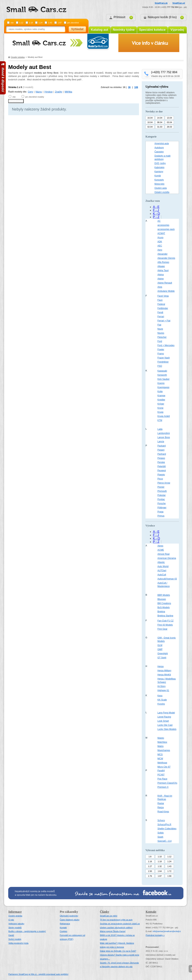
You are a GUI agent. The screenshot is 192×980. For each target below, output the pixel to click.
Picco (160, 479)
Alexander (162, 254)
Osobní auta (161, 188)
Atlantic (161, 562)
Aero (160, 250)
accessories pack (166, 229)
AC (159, 221)
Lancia (161, 441)
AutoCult (162, 575)
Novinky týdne (124, 30)
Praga (160, 512)
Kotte (160, 391)
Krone (160, 408)
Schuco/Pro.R (164, 825)
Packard (162, 446)
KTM (160, 420)
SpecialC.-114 (164, 841)
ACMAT (161, 233)
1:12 (21, 23)
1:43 (50, 23)
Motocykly (159, 184)
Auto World (163, 566)
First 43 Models (165, 625)
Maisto (161, 738)
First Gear (162, 629)
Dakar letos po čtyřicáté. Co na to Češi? (118, 951)
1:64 (160, 871)
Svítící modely (15, 939)
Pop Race (162, 779)
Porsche (162, 503)
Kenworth (162, 375)
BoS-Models (164, 607)
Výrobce (48, 92)
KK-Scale (162, 700)
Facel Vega (163, 296)
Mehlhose (162, 763)
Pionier (161, 487)
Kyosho (161, 704)
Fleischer (162, 337)
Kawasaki (162, 371)
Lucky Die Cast (165, 725)
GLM (160, 645)
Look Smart (163, 721)
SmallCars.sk (161, 3)
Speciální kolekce (152, 30)
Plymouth (162, 491)
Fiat (159, 325)
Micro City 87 (164, 767)
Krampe (161, 396)
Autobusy (159, 148)
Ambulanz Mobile (166, 291)
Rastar (161, 803)
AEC (160, 246)
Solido (161, 833)
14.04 (160, 118)
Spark (160, 837)
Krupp (160, 412)
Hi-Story (161, 686)
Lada (160, 429)
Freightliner (163, 362)
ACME (161, 550)
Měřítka (68, 92)
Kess (160, 696)
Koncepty (159, 180)
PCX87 (161, 775)
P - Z (156, 217)
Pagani (161, 450)
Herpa (161, 666)
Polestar (162, 495)
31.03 (160, 127)
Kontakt (63, 928)
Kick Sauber (164, 379)
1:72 (169, 871)
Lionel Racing (164, 717)
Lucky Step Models (167, 729)
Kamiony (159, 172)
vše (12, 23)
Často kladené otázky (70, 920)
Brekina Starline (165, 616)
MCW (160, 759)
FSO (160, 366)
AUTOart (162, 571)
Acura (160, 238)
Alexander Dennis (166, 258)
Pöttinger (162, 508)
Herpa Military (164, 671)
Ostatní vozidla (162, 192)
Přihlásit (119, 17)
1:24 (40, 23)
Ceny (30, 92)
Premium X (163, 787)
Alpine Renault (165, 283)
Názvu (39, 92)
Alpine (161, 279)
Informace (15, 912)
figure (160, 329)
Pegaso (161, 458)
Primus (161, 516)
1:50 (150, 871)
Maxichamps (164, 750)
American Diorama (167, 558)
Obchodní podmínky (69, 916)
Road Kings (163, 812)
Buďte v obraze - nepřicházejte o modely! (27, 931)
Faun (160, 300)
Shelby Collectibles (167, 829)
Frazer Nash (164, 358)
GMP (160, 649)
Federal (161, 304)
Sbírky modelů (15, 928)
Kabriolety (159, 167)
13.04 (169, 118)
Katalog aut (100, 30)
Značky (59, 92)
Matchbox (162, 742)
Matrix (161, 746)
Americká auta (162, 143)
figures (161, 333)
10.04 (150, 122)
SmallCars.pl (179, 3)
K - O (156, 214)
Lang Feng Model (166, 713)
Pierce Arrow (164, 483)
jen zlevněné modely (35, 97)
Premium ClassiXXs (167, 783)
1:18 (31, 23)
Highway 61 (163, 690)
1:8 (150, 857)
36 (129, 87)
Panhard (162, 454)
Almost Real (164, 554)
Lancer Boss (164, 437)
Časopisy (159, 152)
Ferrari (161, 317)
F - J (156, 210)
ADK (160, 242)
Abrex (160, 546)
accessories (163, 225)
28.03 (169, 127)
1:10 (160, 857)
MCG (160, 754)
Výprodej (177, 30)
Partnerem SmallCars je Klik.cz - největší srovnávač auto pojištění (38, 974)
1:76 (150, 876)
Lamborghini (164, 433)
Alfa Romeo (163, 262)
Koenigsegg (163, 387)
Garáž (11, 935)
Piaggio (161, 475)
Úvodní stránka (18, 57)
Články (105, 912)
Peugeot (162, 471)
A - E (156, 207)
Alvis (160, 287)
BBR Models (164, 595)
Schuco (161, 820)
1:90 (169, 876)
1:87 (60, 23)
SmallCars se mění (109, 916)
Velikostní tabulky (16, 924)
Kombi (158, 176)
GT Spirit (162, 658)
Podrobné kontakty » (155, 935)
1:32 (160, 866)
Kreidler (161, 400)
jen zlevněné (73, 23)
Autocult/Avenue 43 (167, 579)
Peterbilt (162, 466)
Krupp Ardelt (164, 416)
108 (136, 87)
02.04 (150, 127)
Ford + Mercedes (166, 345)
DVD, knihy (160, 163)
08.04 (160, 122)
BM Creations (164, 603)
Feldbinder (163, 308)
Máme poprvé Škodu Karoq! (113, 931)
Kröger (161, 404)
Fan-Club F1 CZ (165, 621)
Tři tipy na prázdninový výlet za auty (116, 920)
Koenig (161, 383)
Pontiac (161, 499)
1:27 (150, 866)
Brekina (161, 612)
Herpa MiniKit (164, 675)
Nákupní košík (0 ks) (162, 17)
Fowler (161, 350)
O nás (11, 920)
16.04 (150, 118)
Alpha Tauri (163, 270)
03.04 (169, 122)
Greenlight (163, 654)
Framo (161, 354)
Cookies (64, 931)
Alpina (161, 275)
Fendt (160, 312)
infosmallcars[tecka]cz (167, 931)
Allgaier (161, 266)
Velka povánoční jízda (18, 943)
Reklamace (65, 924)
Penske (161, 462)
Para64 (161, 771)
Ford (160, 341)
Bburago (162, 599)
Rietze (161, 807)
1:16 (150, 861)
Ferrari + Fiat (164, 321)
